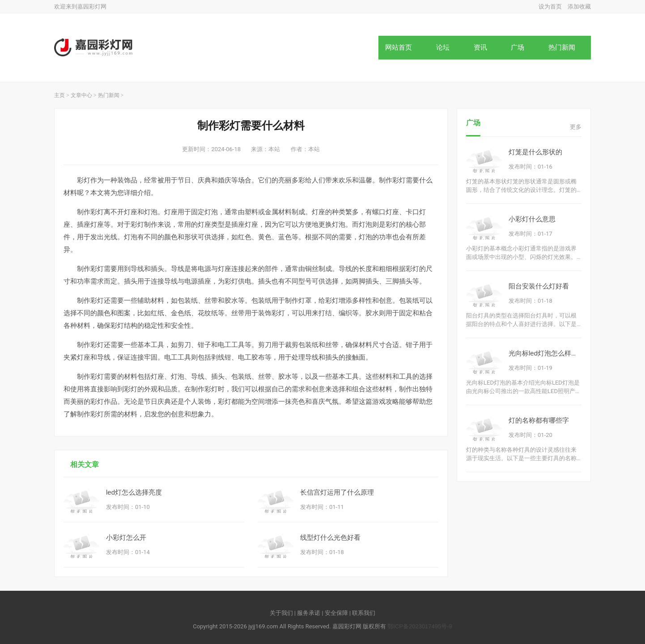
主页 (59, 95)
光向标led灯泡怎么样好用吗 (550, 353)
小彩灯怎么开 (126, 537)
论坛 (443, 47)
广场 (518, 47)
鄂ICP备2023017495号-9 (420, 626)
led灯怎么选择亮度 (134, 492)
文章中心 (81, 95)
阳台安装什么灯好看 (539, 286)
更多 (576, 127)
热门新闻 (562, 47)
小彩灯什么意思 (532, 219)
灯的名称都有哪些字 (539, 420)
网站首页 (399, 47)
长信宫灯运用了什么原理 (337, 492)
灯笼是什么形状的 (535, 152)
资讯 (480, 47)
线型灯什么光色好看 (330, 537)
